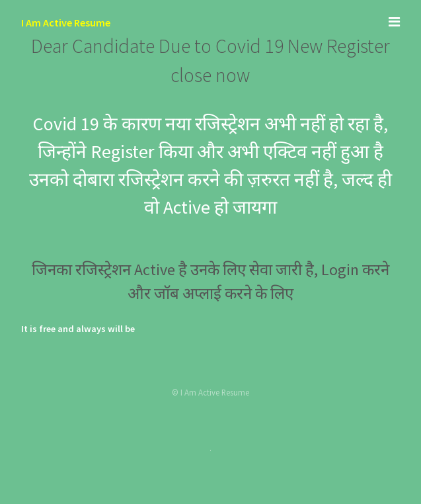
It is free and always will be (78, 329)
